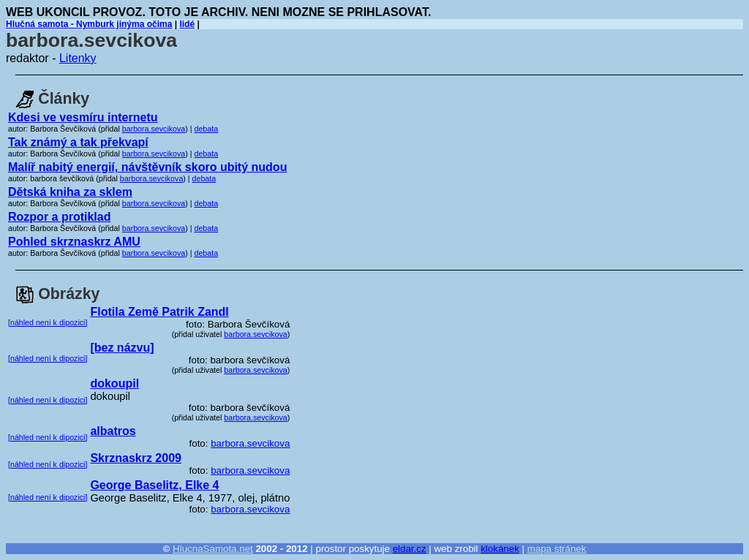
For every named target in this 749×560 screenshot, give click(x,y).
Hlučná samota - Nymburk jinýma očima (89, 24)
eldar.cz (410, 549)
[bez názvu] (122, 348)
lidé (187, 24)
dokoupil (114, 383)
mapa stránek (557, 549)
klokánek (500, 549)
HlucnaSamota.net (213, 549)
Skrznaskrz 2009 (136, 458)
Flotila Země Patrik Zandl (159, 312)
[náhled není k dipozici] (48, 322)
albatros (113, 431)
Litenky (78, 58)
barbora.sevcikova (154, 129)
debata (207, 129)
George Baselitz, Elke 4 (154, 485)
